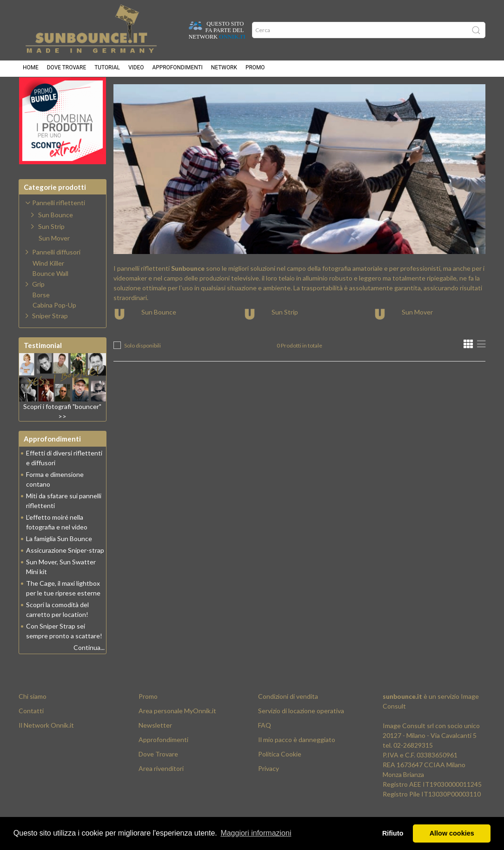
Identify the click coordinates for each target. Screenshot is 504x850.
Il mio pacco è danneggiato (297, 763)
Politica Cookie (280, 777)
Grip (38, 307)
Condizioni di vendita (288, 719)
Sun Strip (285, 335)
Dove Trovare (158, 777)
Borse (41, 318)
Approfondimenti (177, 70)
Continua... (89, 671)
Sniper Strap (50, 339)
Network (224, 70)
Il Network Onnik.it (46, 748)
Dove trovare (66, 70)
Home (31, 70)
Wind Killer (48, 287)
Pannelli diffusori (56, 275)
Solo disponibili (143, 369)
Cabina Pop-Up (54, 328)
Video (136, 70)
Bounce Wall (50, 297)
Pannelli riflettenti (224, 93)
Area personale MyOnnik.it (177, 734)
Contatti (31, 734)
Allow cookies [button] (452, 833)
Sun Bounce (159, 335)
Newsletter (155, 748)
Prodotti (164, 93)
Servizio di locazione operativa (301, 734)
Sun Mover (417, 335)
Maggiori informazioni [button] (256, 833)
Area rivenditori (161, 792)
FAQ (265, 748)
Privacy (269, 792)
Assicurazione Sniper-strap (65, 573)
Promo (255, 70)
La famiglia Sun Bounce (59, 562)
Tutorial (107, 70)
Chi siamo (33, 719)
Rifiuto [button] (393, 833)
